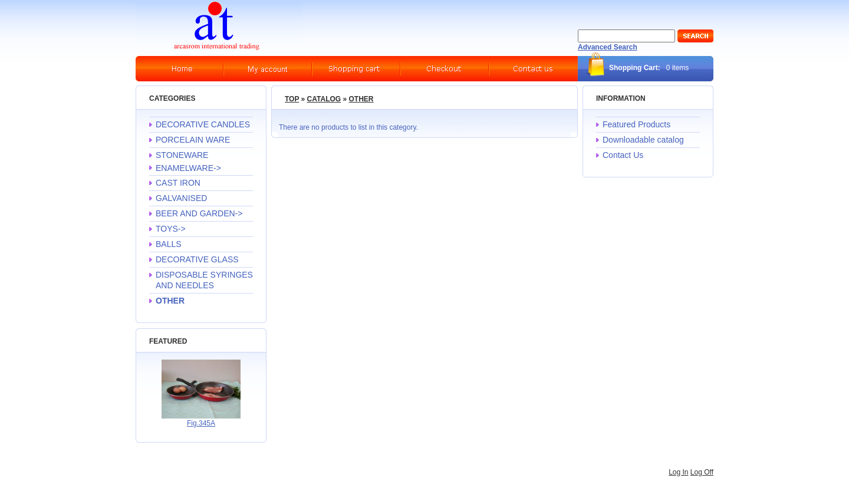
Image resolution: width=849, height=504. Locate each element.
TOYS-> (171, 229)
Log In (678, 472)
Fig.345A (201, 423)
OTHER (361, 99)
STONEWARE (182, 155)
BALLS (169, 244)
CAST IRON (178, 183)
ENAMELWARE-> (188, 168)
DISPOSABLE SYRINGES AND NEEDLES (204, 280)
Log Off (702, 472)
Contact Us (623, 155)
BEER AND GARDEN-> (199, 213)
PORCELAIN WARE (193, 140)
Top (292, 99)
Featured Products (636, 124)
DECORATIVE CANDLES (203, 124)
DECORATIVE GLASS (197, 259)
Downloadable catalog (643, 140)
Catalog (324, 99)
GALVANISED (181, 198)
